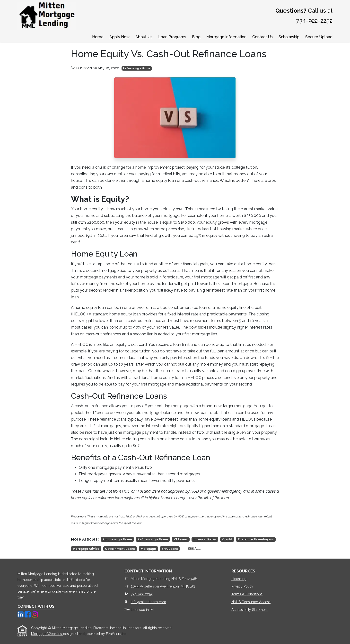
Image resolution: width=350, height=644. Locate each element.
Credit (227, 539)
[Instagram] (35, 614)
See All (194, 549)
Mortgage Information (226, 37)
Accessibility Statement (249, 610)
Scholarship (289, 37)
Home (98, 37)
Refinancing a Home (137, 68)
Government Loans (120, 549)
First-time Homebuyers (256, 539)
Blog (196, 37)
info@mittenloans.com (148, 602)
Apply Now (119, 37)
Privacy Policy (242, 586)
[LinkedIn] (21, 614)
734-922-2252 (142, 594)
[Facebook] (28, 614)
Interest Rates (205, 539)
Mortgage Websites (47, 634)
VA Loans (181, 539)
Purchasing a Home (117, 539)
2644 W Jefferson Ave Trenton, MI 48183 (163, 586)
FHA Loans (170, 549)
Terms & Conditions (247, 594)
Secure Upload (319, 37)
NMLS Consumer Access (251, 602)
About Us (144, 37)
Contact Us (262, 37)
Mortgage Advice (86, 549)
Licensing (239, 579)
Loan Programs (172, 37)
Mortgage (148, 549)
